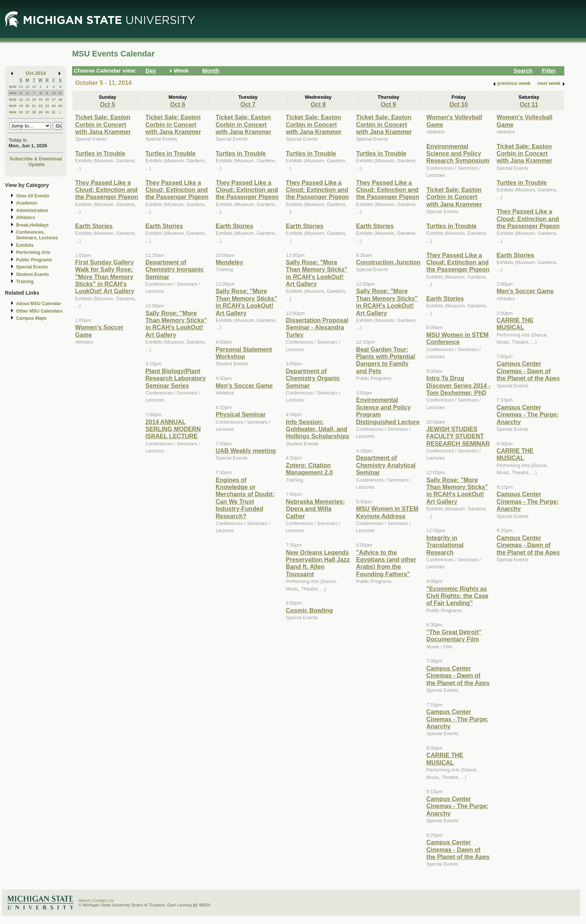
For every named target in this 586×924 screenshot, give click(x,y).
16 (47, 99)
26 (21, 112)
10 (54, 93)
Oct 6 (178, 104)
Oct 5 (107, 104)
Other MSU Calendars (39, 311)
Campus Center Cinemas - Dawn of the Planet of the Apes (458, 676)
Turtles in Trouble (100, 153)
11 (60, 93)
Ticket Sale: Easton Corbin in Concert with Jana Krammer (103, 124)
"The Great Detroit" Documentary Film (454, 636)
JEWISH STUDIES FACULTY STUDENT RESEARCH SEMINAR (458, 436)
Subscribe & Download (36, 159)
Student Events (33, 274)
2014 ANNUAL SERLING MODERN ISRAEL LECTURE (173, 429)
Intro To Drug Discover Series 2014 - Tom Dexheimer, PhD (459, 385)
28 (21, 87)
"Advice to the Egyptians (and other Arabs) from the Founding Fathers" (386, 563)
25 (60, 106)
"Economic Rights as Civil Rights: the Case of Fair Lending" (457, 596)
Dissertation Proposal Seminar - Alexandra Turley (317, 327)
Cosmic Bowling (309, 610)
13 (27, 99)
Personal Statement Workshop (244, 353)
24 (54, 106)
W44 (13, 112)
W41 (13, 93)
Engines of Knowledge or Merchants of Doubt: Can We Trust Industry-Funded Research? (245, 498)
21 (34, 106)
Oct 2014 (36, 73)
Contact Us (104, 900)
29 (27, 87)
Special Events (32, 267)
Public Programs (34, 260)
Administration (32, 211)
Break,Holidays (33, 225)
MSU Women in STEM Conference (458, 338)
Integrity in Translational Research (445, 545)
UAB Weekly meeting (246, 451)
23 (47, 106)
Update (37, 164)
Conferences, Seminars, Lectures (37, 235)
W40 (13, 87)
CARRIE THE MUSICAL (445, 759)
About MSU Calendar (38, 304)
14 (34, 99)
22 (41, 106)
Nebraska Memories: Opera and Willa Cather (315, 509)
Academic (27, 203)
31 (54, 112)
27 (27, 112)
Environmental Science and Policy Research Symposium (458, 154)
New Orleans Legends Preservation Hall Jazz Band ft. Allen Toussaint (318, 563)
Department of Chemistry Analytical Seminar (386, 465)
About (84, 900)
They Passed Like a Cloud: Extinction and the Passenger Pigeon (107, 190)
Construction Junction (388, 262)
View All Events (33, 196)
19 (21, 106)
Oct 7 (248, 104)
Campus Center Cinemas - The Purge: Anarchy (457, 719)
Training (25, 282)
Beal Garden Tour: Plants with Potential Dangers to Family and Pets (386, 360)
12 (21, 99)
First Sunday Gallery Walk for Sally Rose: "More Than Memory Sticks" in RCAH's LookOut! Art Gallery (105, 277)
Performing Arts (33, 252)
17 (54, 99)
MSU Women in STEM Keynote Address (387, 512)
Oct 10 (459, 104)
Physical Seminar (241, 414)
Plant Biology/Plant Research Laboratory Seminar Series (176, 378)
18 (60, 99)
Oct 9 (388, 104)
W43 (13, 106)
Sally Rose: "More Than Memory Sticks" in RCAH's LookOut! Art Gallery (176, 324)
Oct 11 (529, 104)
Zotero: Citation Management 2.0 (309, 469)
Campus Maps (31, 318)
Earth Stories (94, 226)
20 (27, 106)
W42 (13, 99)
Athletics (26, 218)
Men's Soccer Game (244, 386)
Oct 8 (318, 104)
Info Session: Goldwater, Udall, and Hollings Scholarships (318, 429)
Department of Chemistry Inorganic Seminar (175, 269)
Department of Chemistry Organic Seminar (313, 378)
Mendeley (229, 262)
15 (41, 99)
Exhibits (25, 245)
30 (34, 87)
